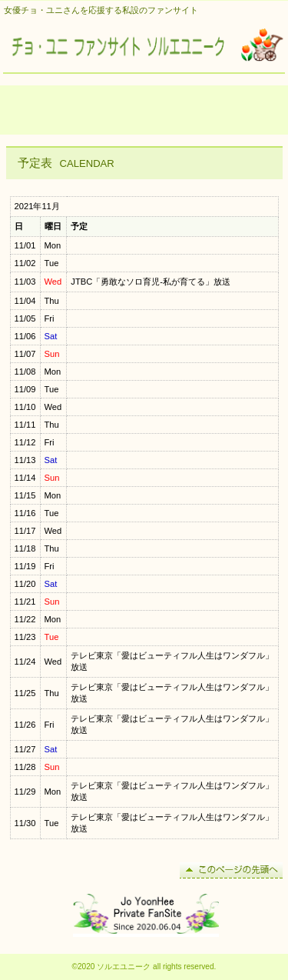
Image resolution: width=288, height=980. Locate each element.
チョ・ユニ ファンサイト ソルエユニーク (144, 46)
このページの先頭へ (231, 870)
